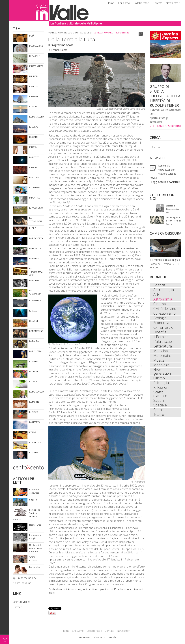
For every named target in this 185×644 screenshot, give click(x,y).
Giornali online (21, 602)
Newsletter (173, 3)
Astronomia (163, 299)
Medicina (161, 351)
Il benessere (122, 33)
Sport (158, 410)
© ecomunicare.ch (105, 637)
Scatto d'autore (160, 394)
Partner (17, 607)
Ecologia (160, 318)
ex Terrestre (163, 327)
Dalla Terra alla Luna (72, 39)
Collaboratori (141, 3)
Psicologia (161, 383)
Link (17, 594)
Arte (157, 295)
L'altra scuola (164, 342)
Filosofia (160, 332)
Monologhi (162, 365)
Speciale (160, 405)
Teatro (159, 415)
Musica (159, 360)
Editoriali (160, 285)
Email (141, 34)
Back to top (5, 639)
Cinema (160, 304)
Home (111, 3)
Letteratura (163, 346)
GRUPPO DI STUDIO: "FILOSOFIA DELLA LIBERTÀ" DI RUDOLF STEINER (165, 96)
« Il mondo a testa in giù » (165, 260)
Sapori (159, 400)
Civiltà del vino (165, 309)
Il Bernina (161, 337)
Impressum (85, 637)
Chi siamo (124, 3)
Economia (161, 323)
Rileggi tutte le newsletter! (165, 182)
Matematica (163, 356)
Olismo (159, 378)
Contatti (158, 3)
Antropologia (164, 290)
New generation (162, 372)
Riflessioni (161, 387)
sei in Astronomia (103, 33)
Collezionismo (164, 313)
